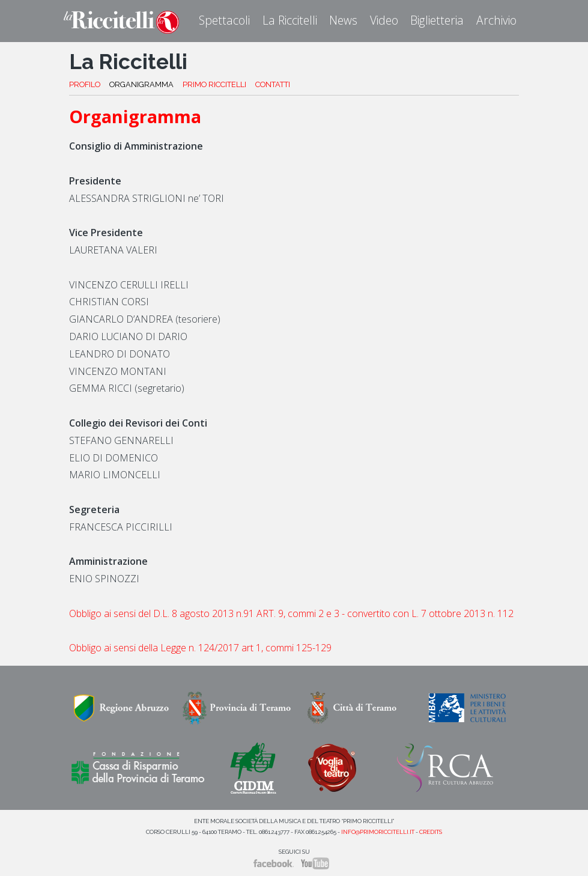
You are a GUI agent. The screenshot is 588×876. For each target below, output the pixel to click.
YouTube (315, 863)
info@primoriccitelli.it (378, 832)
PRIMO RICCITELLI (214, 84)
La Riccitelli (290, 20)
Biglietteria (437, 20)
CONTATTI (273, 84)
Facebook (274, 863)
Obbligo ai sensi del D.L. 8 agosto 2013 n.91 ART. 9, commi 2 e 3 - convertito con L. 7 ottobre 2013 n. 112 (291, 613)
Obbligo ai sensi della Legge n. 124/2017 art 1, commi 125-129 (200, 648)
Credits (431, 832)
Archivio (496, 20)
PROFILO (85, 84)
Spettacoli (224, 20)
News (343, 20)
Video (384, 20)
